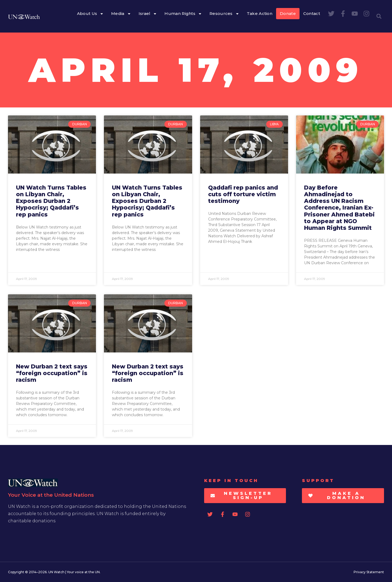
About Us (90, 14)
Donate (288, 13)
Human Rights (183, 14)
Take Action (260, 13)
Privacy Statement (369, 572)
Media (121, 14)
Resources (224, 14)
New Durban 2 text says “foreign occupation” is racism (52, 373)
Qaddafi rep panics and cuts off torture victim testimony (243, 194)
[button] (379, 16)
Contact (312, 13)
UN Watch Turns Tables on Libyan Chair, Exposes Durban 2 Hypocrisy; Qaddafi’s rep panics (51, 201)
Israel (148, 14)
